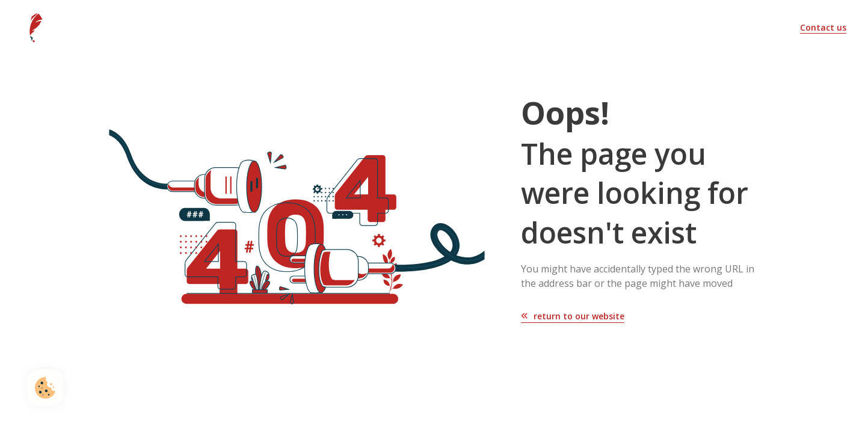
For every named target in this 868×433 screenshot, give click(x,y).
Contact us (823, 27)
